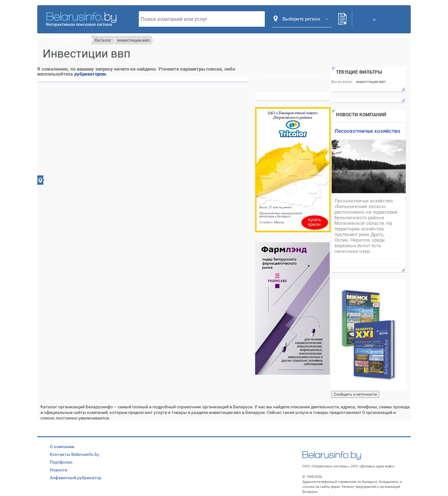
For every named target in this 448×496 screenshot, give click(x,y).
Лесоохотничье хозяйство (367, 131)
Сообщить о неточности (355, 394)
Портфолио (61, 462)
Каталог (103, 40)
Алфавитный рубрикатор (76, 478)
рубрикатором (90, 74)
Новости (58, 470)
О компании (62, 447)
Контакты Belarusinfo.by (75, 454)
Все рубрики (67, 40)
